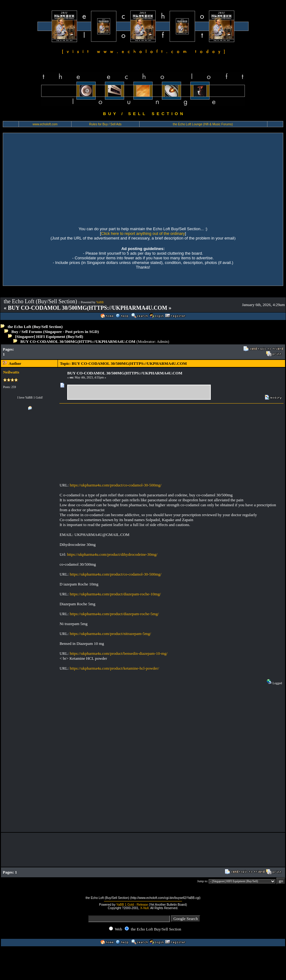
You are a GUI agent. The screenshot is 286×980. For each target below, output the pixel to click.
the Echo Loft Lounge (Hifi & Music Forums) (203, 124)
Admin (162, 341)
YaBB (100, 302)
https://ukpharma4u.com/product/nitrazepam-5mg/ (110, 634)
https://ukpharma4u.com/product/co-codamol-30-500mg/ (115, 485)
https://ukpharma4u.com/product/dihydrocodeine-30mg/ (112, 554)
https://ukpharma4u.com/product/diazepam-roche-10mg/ (115, 594)
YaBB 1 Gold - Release (132, 905)
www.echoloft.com (45, 124)
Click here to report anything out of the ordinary (143, 233)
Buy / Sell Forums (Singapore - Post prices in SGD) (55, 332)
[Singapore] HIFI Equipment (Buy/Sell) (49, 337)
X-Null (144, 908)
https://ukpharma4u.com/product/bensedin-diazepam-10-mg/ (119, 653)
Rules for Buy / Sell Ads (105, 124)
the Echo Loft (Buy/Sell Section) (35, 327)
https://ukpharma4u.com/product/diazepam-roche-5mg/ (114, 614)
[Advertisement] (64, 179)
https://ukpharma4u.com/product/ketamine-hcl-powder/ (114, 668)
